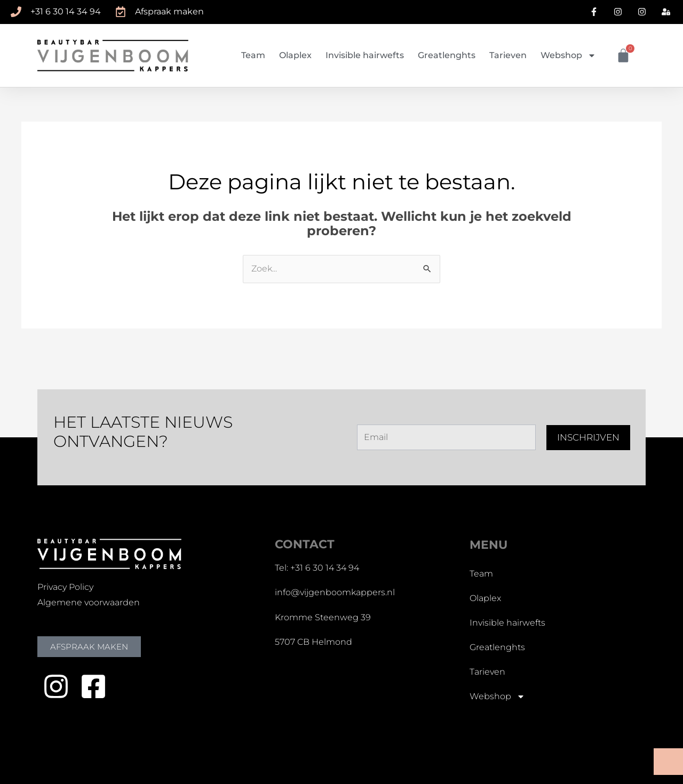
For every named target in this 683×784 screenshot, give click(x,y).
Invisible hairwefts (365, 55)
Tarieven (508, 55)
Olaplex (295, 55)
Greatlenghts (447, 55)
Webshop (568, 55)
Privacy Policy (65, 587)
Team (253, 55)
